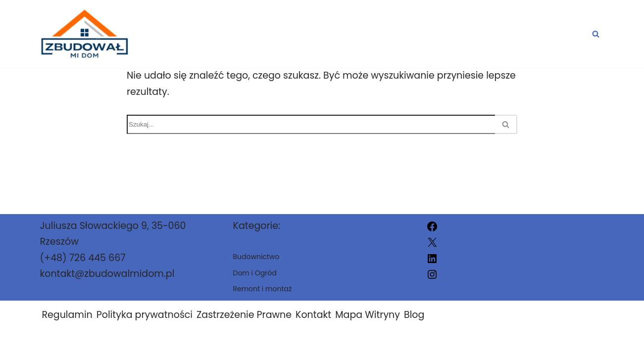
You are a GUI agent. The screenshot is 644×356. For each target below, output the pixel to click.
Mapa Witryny (368, 315)
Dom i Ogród (322, 34)
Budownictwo (424, 34)
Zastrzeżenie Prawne (244, 315)
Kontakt (313, 315)
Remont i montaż (537, 34)
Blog (414, 315)
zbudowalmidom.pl (417, 342)
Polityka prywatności (145, 315)
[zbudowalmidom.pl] (84, 34)
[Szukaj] (596, 34)
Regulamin (67, 315)
